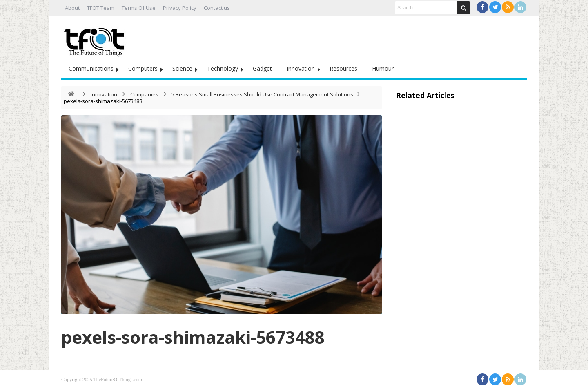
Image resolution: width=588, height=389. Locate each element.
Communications (91, 68)
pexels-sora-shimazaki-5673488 (193, 337)
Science (182, 68)
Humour (383, 68)
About (72, 8)
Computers (143, 68)
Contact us (217, 8)
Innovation (301, 68)
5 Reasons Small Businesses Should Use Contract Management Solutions (262, 94)
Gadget (262, 68)
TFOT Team (101, 8)
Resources (343, 68)
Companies (144, 94)
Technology (223, 68)
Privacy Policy (180, 8)
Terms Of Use (139, 8)
